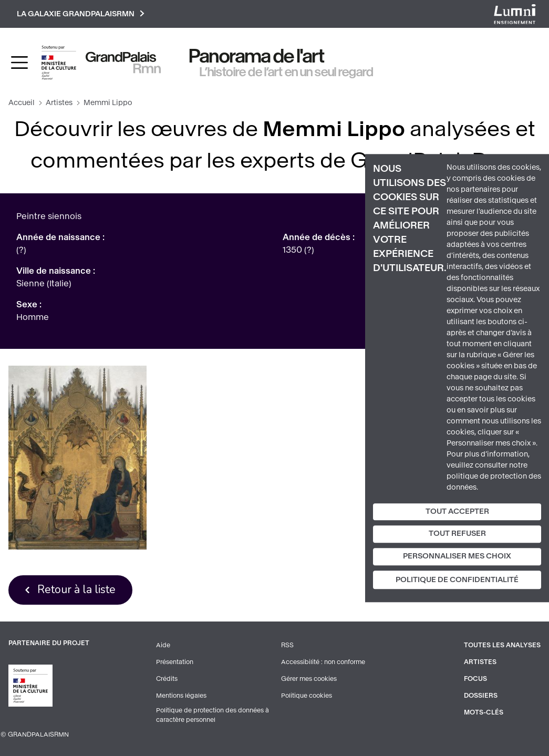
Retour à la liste (76, 589)
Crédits (167, 679)
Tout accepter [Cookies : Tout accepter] (457, 511)
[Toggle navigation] (19, 63)
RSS (287, 645)
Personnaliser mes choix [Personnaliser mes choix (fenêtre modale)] (457, 556)
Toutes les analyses (502, 645)
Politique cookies (307, 696)
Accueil (22, 103)
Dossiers (481, 696)
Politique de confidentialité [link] (457, 580)
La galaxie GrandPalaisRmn (81, 14)
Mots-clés (484, 712)
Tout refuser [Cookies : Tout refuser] (457, 534)
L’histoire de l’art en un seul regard (287, 72)
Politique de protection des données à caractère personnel (213, 715)
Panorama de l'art (257, 56)
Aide (163, 645)
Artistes (59, 103)
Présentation (175, 662)
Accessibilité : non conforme (323, 662)
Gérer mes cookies (309, 679)
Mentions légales (181, 696)
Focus (475, 679)
